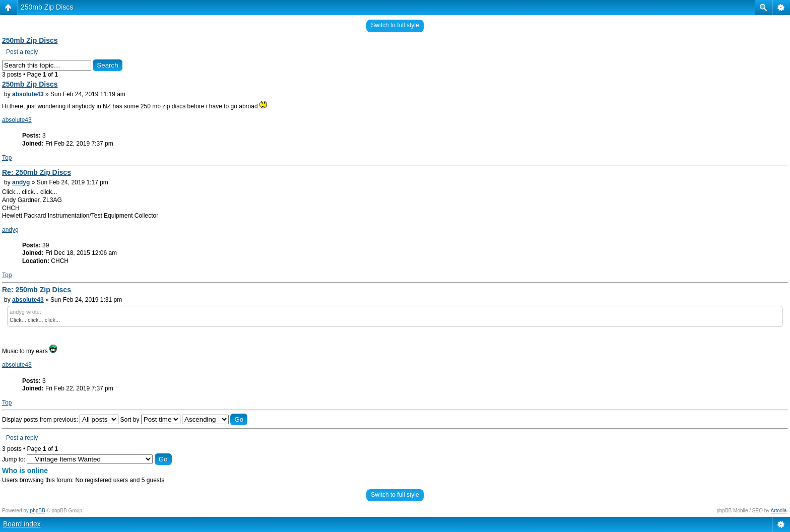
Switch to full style (395, 25)
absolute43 (28, 94)
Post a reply (22, 52)
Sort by (150, 420)
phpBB (38, 511)
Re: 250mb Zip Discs (37, 172)
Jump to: (14, 459)
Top (7, 158)
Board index (22, 524)
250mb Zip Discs (47, 7)
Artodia (779, 511)
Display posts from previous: (60, 420)
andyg (21, 182)
